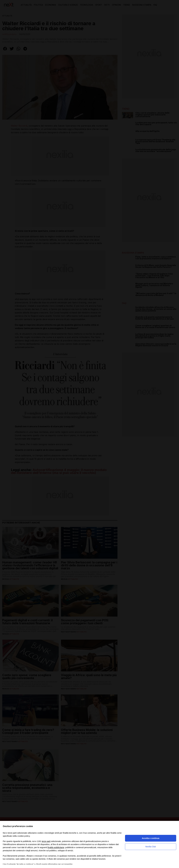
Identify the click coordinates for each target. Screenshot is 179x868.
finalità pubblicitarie (56, 847)
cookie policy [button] (24, 836)
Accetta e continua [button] (151, 838)
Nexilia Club (151, 847)
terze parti (46, 841)
